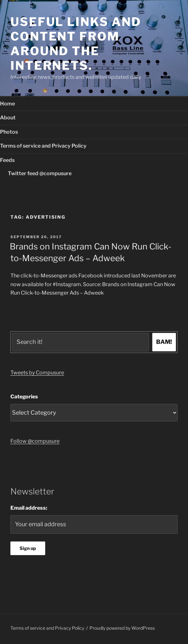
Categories (24, 397)
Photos (9, 132)
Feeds (7, 160)
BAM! (164, 342)
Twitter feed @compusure (40, 173)
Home (7, 104)
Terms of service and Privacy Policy (43, 146)
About (8, 118)
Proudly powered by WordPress (122, 628)
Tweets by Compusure (37, 373)
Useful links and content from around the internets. (76, 44)
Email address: (29, 508)
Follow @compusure (35, 441)
